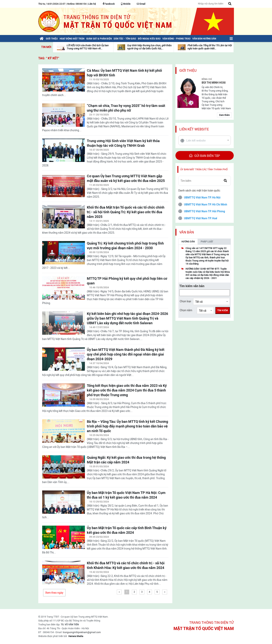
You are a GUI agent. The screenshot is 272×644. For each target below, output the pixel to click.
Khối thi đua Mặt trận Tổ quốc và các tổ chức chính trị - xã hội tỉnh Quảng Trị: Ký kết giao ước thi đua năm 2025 (126, 212)
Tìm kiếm (223, 310)
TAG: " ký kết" (49, 58)
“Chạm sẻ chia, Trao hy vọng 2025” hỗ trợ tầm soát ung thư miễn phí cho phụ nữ (126, 108)
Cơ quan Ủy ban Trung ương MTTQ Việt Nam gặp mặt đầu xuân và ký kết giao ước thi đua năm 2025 (126, 178)
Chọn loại (185, 301)
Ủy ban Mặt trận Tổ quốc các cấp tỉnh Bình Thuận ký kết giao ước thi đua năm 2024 (127, 530)
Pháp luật (207, 242)
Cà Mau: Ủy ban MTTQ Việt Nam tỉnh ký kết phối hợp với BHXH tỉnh (124, 73)
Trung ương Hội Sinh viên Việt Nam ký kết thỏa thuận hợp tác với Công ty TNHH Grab (123, 143)
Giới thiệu (188, 70)
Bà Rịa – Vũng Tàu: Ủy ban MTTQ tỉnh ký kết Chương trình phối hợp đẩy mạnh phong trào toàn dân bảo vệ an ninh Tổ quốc (127, 426)
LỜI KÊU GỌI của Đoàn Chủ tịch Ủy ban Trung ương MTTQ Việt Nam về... (88, 47)
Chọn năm (186, 310)
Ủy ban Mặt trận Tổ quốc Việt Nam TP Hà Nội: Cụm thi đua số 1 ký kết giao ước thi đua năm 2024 (126, 495)
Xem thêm (224, 115)
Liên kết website (194, 129)
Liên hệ (92, 4)
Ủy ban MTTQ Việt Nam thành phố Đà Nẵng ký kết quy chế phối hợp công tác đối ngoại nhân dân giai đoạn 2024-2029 (126, 354)
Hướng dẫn (188, 242)
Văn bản (187, 232)
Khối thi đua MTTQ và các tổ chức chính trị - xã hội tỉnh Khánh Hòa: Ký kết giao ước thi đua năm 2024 (126, 565)
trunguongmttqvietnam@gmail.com (82, 632)
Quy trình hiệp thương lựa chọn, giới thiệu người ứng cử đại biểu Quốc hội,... (149, 47)
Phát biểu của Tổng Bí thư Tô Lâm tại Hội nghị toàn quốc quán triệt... (210, 47)
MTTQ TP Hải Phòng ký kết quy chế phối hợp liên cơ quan (127, 281)
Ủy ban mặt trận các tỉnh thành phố (204, 169)
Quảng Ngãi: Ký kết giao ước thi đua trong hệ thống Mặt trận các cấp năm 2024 (126, 460)
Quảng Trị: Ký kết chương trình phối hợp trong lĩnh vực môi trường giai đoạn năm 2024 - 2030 (125, 246)
